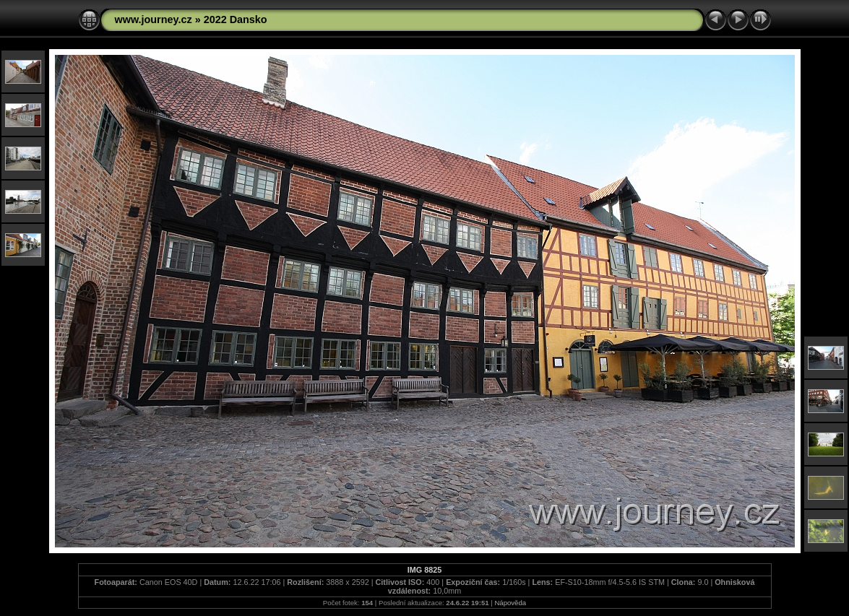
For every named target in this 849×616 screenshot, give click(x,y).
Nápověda (510, 603)
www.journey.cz (154, 19)
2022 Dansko (236, 19)
